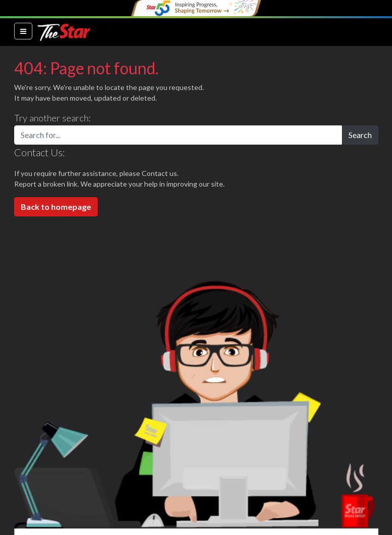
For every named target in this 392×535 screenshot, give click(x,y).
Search (360, 135)
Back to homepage (56, 207)
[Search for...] (178, 135)
